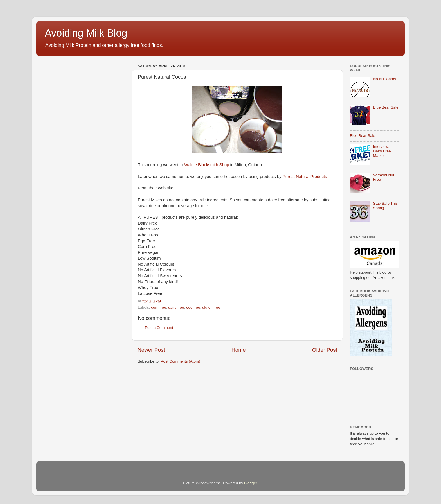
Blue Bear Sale (386, 107)
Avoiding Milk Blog (86, 33)
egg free (193, 307)
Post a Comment (159, 328)
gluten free (211, 307)
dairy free (176, 307)
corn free (158, 307)
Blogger (251, 483)
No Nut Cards (384, 79)
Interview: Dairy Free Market (382, 151)
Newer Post (151, 350)
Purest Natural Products (305, 177)
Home (238, 350)
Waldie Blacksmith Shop (207, 165)
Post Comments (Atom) (181, 361)
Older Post (325, 350)
